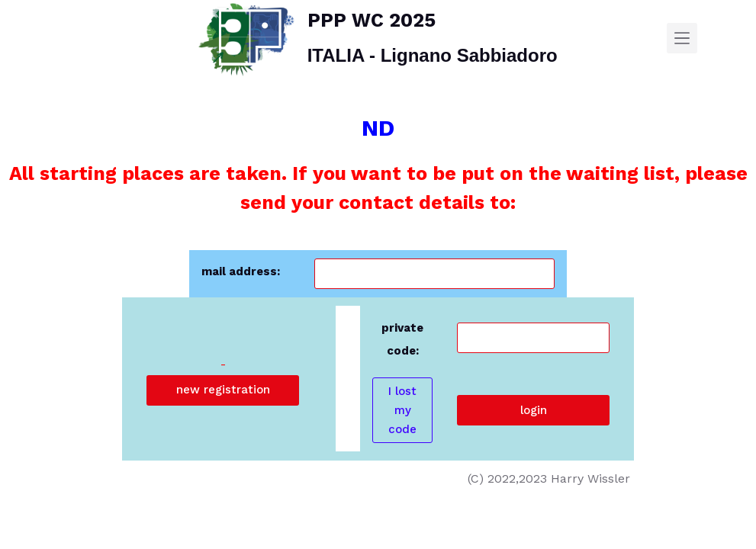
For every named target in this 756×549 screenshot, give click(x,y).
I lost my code (402, 410)
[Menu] (682, 38)
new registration (223, 390)
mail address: (241, 271)
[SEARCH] (711, 39)
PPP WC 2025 (372, 20)
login (534, 410)
